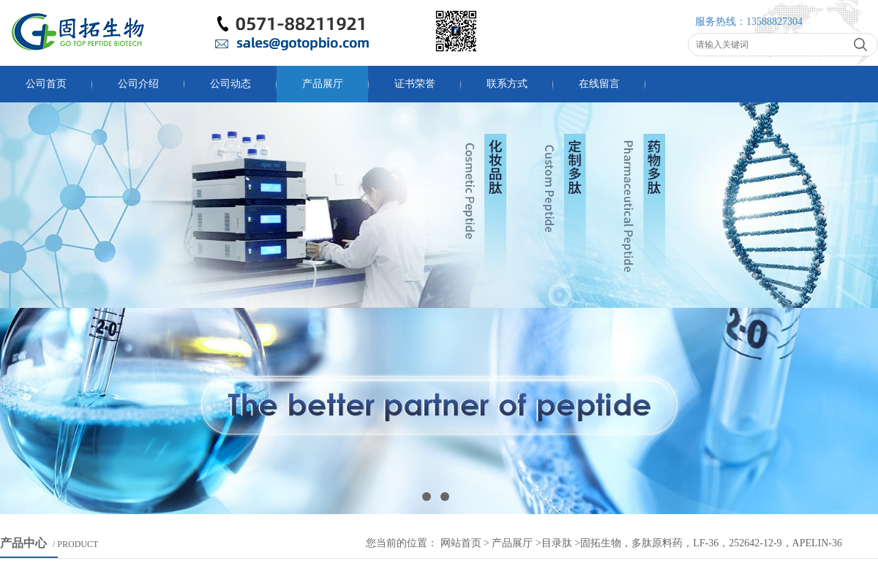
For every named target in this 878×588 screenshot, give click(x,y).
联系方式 (507, 84)
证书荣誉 (415, 84)
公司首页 (46, 84)
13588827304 (774, 22)
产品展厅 (323, 84)
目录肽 (557, 543)
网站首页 (461, 543)
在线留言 (599, 84)
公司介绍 (138, 84)
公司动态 (230, 84)
